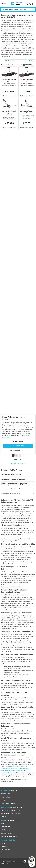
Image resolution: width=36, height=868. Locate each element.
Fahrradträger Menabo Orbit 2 (27, 80)
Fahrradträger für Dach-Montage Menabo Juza (27, 112)
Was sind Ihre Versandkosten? (10, 494)
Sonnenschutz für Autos (8, 770)
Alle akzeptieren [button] (18, 446)
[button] (18, 450)
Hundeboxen (13, 768)
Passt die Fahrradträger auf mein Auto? (14, 479)
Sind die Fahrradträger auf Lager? (12, 474)
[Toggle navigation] (4, 4)
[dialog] (18, 434)
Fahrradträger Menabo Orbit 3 (9, 80)
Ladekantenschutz (14, 766)
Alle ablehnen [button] (18, 441)
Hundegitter (5, 768)
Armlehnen (19, 770)
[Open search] (27, 4)
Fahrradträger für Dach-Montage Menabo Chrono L (9, 113)
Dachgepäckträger (23, 768)
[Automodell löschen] (33, 10)
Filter (31, 61)
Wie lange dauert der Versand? (11, 489)
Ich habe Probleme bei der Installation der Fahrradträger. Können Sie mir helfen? (14, 484)
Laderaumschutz (6, 773)
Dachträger (23, 766)
